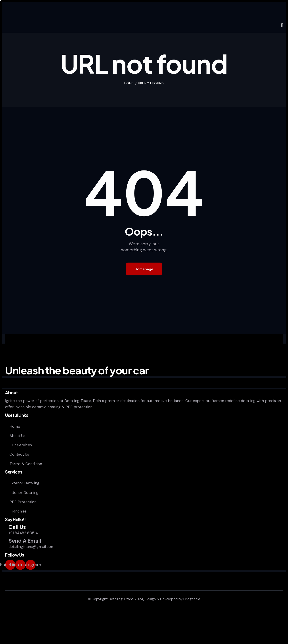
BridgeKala (192, 599)
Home (129, 83)
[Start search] (282, 25)
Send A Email (25, 541)
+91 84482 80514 (23, 533)
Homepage (144, 269)
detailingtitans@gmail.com (31, 547)
